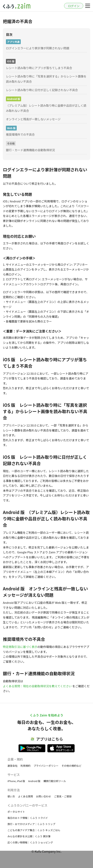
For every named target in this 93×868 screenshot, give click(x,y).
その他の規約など (72, 766)
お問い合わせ (44, 796)
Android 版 (34, 781)
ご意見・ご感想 (63, 796)
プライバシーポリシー (46, 766)
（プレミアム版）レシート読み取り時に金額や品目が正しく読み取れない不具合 (46, 108)
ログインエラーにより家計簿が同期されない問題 (38, 48)
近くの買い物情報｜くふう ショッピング (30, 842)
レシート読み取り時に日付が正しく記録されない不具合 (42, 90)
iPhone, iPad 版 (16, 781)
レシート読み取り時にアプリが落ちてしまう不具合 (39, 68)
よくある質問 (26, 796)
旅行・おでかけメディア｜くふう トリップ (31, 824)
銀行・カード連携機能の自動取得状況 (30, 150)
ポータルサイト (16, 812)
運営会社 (12, 766)
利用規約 (26, 766)
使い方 (11, 796)
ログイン (74, 6)
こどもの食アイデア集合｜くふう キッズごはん (34, 830)
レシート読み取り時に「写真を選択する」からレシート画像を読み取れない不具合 (46, 79)
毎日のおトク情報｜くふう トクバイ (28, 818)
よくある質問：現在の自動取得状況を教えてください (37, 686)
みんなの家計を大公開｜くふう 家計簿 (29, 836)
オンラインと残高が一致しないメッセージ (33, 119)
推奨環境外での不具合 (20, 134)
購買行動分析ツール (55, 781)
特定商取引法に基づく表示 (20, 647)
